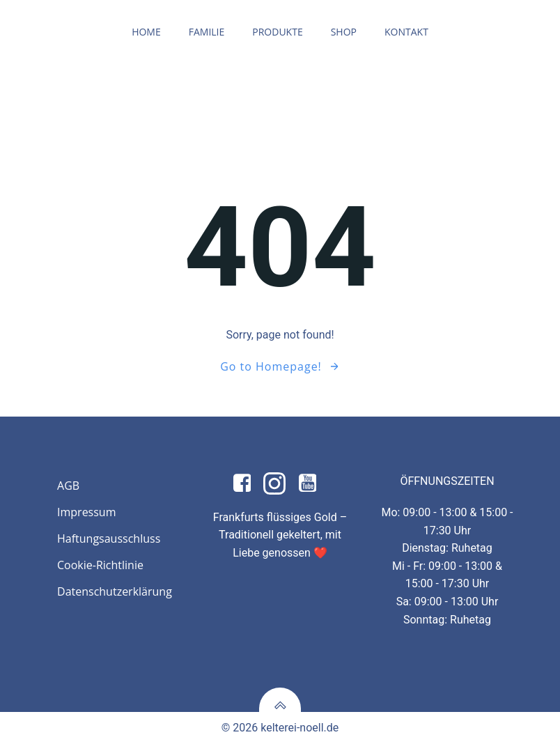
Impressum (86, 512)
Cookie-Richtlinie (100, 565)
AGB (68, 486)
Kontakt (406, 32)
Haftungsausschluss (109, 538)
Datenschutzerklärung (113, 591)
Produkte (277, 32)
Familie (207, 32)
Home (146, 32)
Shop (344, 32)
